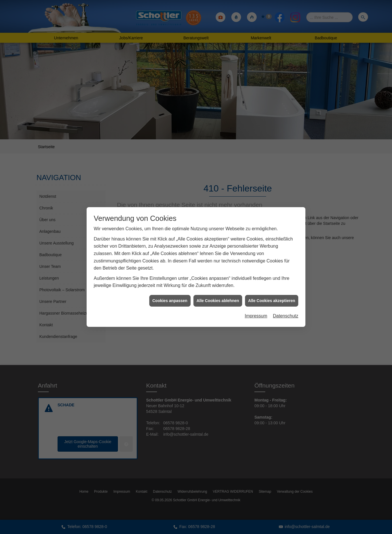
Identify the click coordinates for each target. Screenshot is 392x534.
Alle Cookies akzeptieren (272, 296)
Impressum (256, 312)
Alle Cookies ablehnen (218, 296)
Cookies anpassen (170, 296)
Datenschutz (286, 312)
